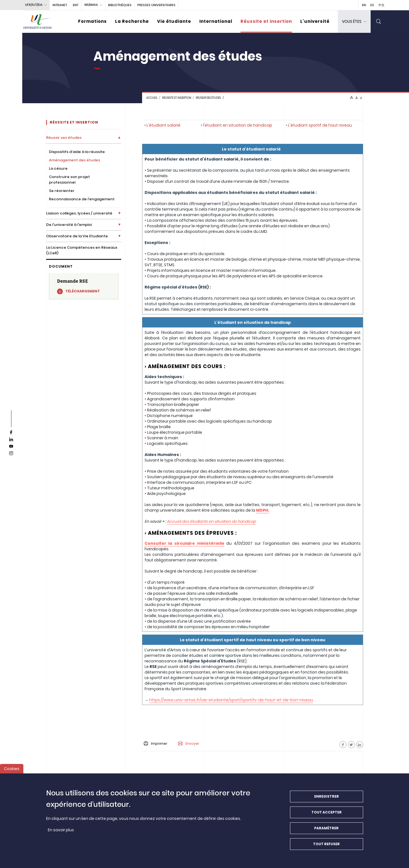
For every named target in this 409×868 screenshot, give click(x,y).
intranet (60, 5)
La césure (58, 168)
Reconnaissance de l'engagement (82, 199)
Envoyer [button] (189, 744)
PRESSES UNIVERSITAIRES (156, 5)
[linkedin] (11, 440)
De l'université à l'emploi (69, 225)
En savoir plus (61, 831)
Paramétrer (326, 829)
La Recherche (132, 21)
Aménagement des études (75, 160)
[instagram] (11, 453)
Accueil (152, 98)
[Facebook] (343, 745)
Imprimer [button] (156, 744)
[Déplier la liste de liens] (119, 138)
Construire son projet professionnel (69, 180)
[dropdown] (354, 22)
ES (372, 5)
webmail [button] (91, 5)
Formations (92, 21)
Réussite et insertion (266, 21)
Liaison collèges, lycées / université (79, 213)
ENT (76, 5)
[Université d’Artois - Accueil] (38, 22)
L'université (315, 21)
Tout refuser (326, 845)
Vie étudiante (174, 21)
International (216, 21)
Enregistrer (327, 798)
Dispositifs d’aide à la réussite (77, 152)
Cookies (12, 770)
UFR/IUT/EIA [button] (34, 5)
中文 (381, 5)
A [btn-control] (352, 98)
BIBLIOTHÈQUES (120, 5)
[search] (379, 22)
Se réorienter (62, 191)
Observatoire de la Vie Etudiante (77, 236)
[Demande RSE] (84, 286)
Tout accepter (327, 814)
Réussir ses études (208, 98)
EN (364, 5)
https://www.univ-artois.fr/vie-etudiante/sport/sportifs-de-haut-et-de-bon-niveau (231, 700)
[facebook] (11, 433)
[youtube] (11, 447)
